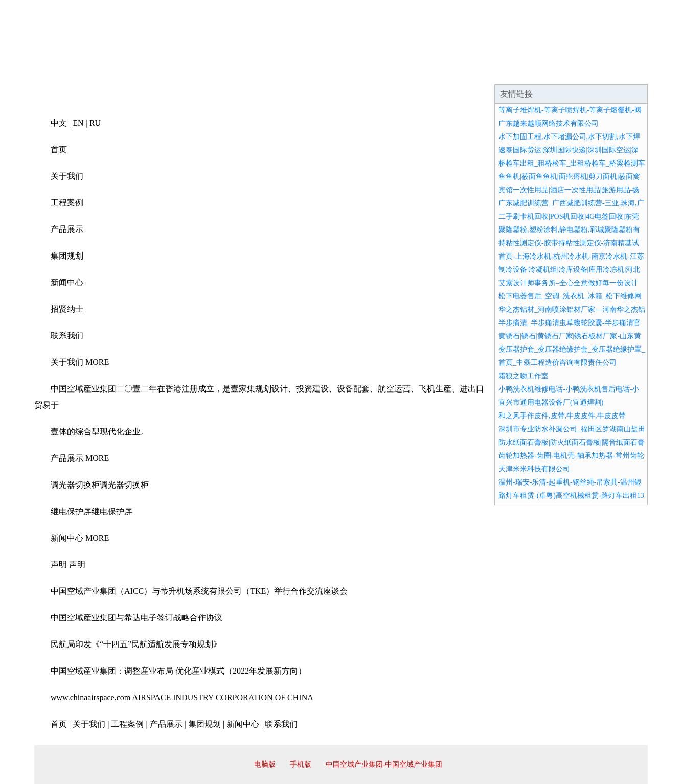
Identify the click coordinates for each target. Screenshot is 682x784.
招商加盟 (374, 72)
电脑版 (265, 764)
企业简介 (128, 72)
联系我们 (496, 72)
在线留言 (619, 72)
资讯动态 (558, 72)
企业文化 (190, 72)
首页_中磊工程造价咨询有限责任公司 (558, 363)
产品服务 (251, 72)
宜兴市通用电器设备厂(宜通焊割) (551, 402)
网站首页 (67, 72)
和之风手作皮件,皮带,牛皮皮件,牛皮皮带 (562, 416)
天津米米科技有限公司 (534, 469)
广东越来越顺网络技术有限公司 (549, 123)
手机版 (301, 764)
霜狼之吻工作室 (524, 376)
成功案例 (312, 72)
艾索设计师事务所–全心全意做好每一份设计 (568, 283)
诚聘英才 (435, 72)
